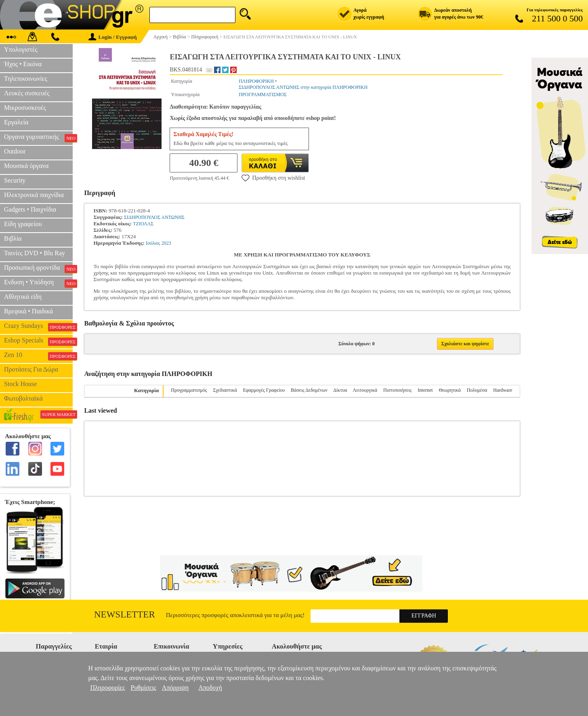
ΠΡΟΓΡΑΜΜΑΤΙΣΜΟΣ (263, 94)
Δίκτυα (340, 390)
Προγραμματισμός (189, 390)
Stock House (20, 384)
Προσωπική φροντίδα (38, 269)
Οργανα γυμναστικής (38, 138)
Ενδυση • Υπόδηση (38, 283)
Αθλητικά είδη (23, 297)
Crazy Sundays (38, 327)
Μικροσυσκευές (25, 108)
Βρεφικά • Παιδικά (28, 311)
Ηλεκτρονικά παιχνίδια (34, 195)
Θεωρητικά (450, 390)
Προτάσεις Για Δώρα (31, 369)
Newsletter (125, 614)
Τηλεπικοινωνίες (26, 79)
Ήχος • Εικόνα (23, 64)
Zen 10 (38, 356)
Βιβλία (13, 238)
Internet (425, 390)
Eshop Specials (38, 341)
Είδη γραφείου (23, 224)
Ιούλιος (153, 243)
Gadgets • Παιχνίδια (30, 209)
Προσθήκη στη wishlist (273, 178)
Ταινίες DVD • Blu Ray (35, 253)
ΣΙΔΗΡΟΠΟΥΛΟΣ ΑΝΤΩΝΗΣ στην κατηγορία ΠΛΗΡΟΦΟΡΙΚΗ (303, 87)
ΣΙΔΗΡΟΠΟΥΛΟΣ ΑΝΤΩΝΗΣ (154, 217)
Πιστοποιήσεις (397, 390)
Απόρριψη (175, 688)
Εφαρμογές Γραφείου (264, 390)
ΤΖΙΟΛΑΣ (143, 224)
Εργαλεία (16, 122)
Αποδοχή (210, 688)
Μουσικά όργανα (26, 166)
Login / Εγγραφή (113, 37)
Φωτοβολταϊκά (23, 398)
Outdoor (15, 151)
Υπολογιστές (21, 49)
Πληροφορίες (107, 688)
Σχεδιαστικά (225, 390)
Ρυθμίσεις (144, 688)
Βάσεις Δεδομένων (309, 390)
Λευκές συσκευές (27, 93)
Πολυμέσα (477, 390)
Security (15, 180)
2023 (166, 243)
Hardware (503, 390)
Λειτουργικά (365, 390)
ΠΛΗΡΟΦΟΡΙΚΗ (256, 81)
